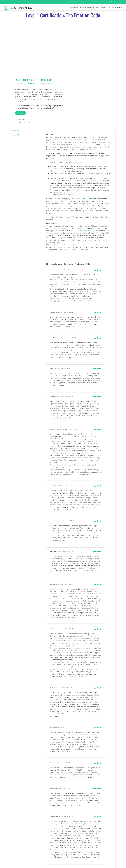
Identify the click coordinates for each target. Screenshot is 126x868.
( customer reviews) (44, 83)
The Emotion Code (85, 199)
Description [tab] (15, 131)
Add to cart (20, 113)
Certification (26, 122)
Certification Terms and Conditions (86, 231)
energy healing (53, 145)
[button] (122, 8)
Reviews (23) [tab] (15, 135)
